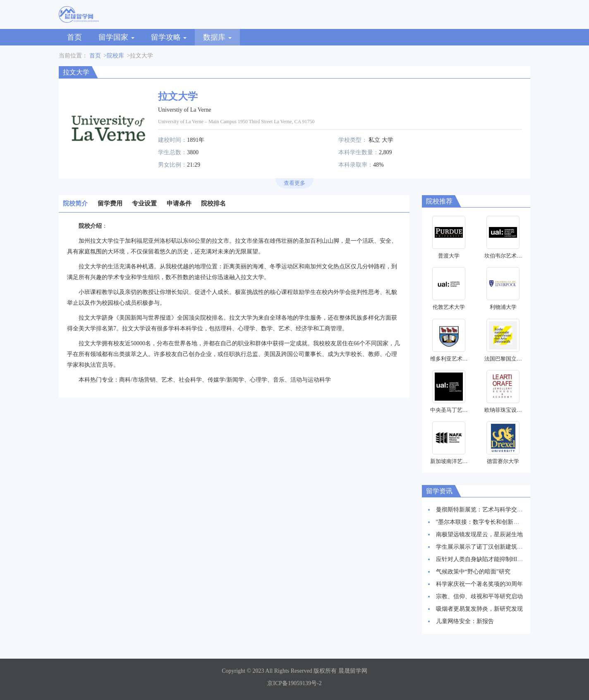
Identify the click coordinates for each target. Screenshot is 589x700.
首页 (74, 37)
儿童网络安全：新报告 (465, 621)
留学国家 (116, 37)
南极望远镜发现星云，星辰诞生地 (479, 534)
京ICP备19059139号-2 (294, 683)
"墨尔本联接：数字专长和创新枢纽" (482, 522)
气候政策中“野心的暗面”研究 (473, 572)
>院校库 (114, 56)
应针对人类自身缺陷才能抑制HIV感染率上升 (493, 559)
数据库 (217, 37)
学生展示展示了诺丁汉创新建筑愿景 (482, 547)
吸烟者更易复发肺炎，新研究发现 (479, 609)
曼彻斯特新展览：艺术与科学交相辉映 (485, 510)
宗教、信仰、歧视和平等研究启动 (479, 596)
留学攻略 (169, 37)
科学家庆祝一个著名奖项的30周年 (479, 584)
